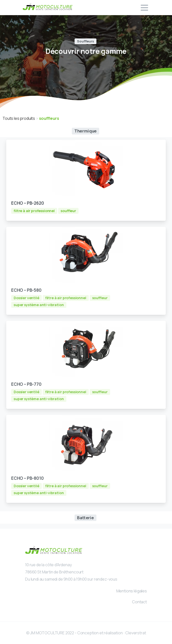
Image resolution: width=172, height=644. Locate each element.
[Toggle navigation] (144, 8)
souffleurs (49, 118)
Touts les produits (19, 118)
